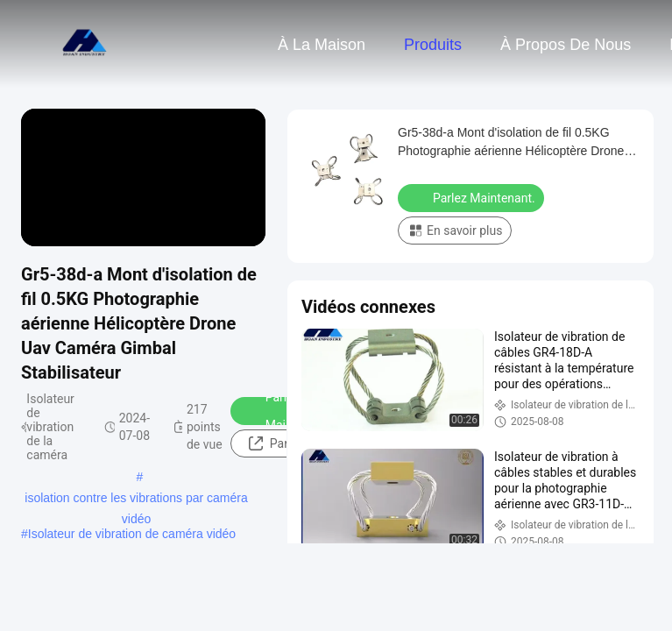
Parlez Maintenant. (286, 411)
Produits (433, 45)
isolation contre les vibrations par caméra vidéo (136, 500)
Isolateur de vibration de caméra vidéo (132, 534)
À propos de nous (566, 45)
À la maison (322, 45)
